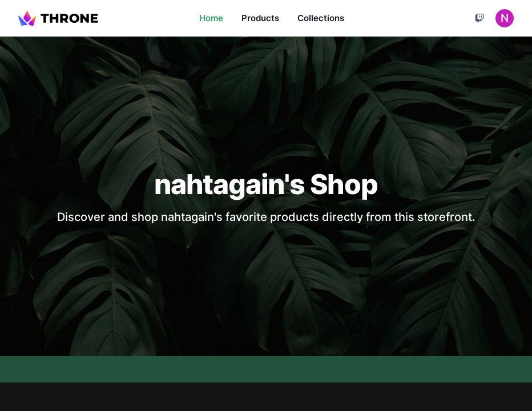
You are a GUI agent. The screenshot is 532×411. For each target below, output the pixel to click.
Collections (321, 18)
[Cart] (479, 18)
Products (260, 18)
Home (211, 18)
